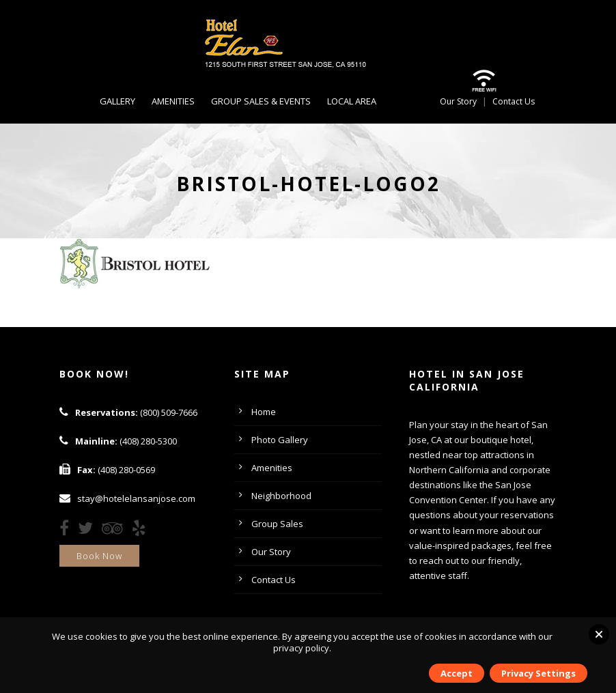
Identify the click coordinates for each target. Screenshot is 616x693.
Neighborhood (281, 496)
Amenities (173, 101)
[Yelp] (142, 531)
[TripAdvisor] (116, 531)
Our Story (458, 101)
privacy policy (301, 648)
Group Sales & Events (261, 101)
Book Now (99, 556)
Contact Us (514, 101)
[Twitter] (89, 531)
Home (264, 412)
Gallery (117, 101)
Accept (457, 673)
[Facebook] (68, 531)
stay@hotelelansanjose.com (136, 498)
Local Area (352, 101)
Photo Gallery (280, 440)
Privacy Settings (538, 673)
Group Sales (277, 524)
